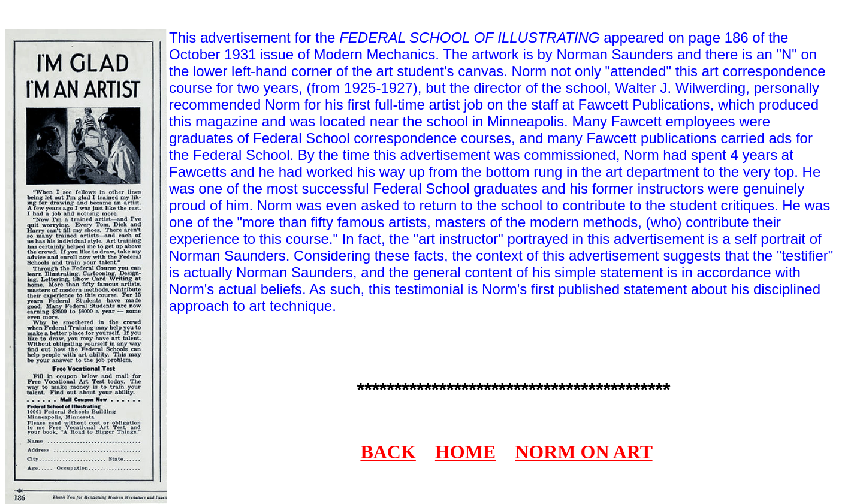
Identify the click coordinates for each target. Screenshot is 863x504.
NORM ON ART (583, 452)
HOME (465, 452)
